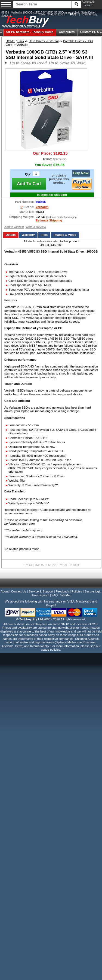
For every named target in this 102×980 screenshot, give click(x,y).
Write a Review (36, 227)
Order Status (47, 14)
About (4, 591)
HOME (10, 41)
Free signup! (41, 595)
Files (44, 235)
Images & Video (65, 235)
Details (11, 235)
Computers (67, 32)
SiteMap (66, 595)
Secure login (93, 591)
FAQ (55, 595)
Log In (62, 14)
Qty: (28, 174)
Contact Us (19, 591)
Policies (77, 591)
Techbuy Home (30, 32)
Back (21, 41)
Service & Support (41, 591)
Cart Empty (90, 14)
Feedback (62, 591)
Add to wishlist (14, 227)
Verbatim (23, 45)
